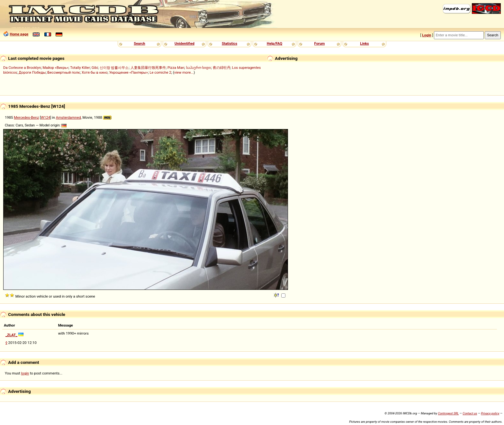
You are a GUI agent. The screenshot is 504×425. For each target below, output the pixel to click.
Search (139, 43)
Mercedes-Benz (26, 117)
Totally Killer (80, 68)
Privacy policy (490, 413)
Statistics (230, 43)
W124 (45, 117)
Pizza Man (176, 68)
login (25, 373)
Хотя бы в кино (95, 72)
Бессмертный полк (64, 72)
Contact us (470, 413)
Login (427, 35)
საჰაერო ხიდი (199, 68)
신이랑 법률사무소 (114, 68)
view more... (184, 72)
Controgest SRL (448, 413)
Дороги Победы (32, 72)
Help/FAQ (274, 43)
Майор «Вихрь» (55, 68)
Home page (19, 34)
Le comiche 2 (160, 72)
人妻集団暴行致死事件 (148, 68)
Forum (320, 43)
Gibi (95, 68)
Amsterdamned (68, 117)
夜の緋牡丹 (222, 68)
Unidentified (184, 43)
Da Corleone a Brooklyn (22, 68)
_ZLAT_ (11, 335)
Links (364, 43)
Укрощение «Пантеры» (129, 72)
